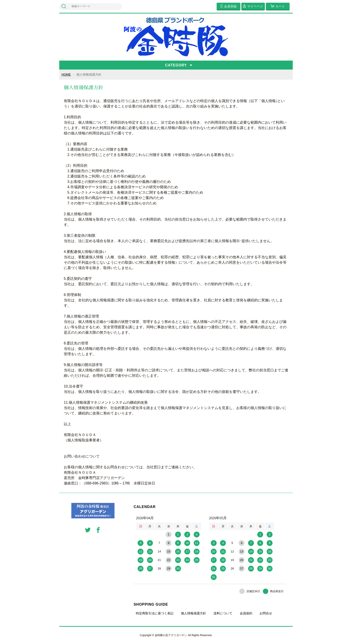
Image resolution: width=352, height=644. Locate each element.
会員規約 (246, 613)
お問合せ (266, 613)
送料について (223, 613)
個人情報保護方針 (194, 613)
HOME (66, 74)
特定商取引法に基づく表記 (155, 613)
